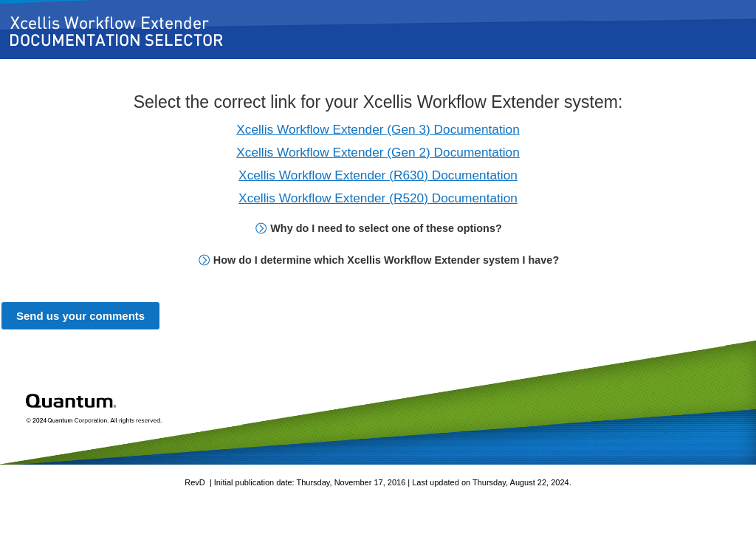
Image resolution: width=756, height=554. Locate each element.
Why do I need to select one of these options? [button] (378, 228)
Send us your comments (80, 316)
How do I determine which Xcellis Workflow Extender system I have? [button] (379, 260)
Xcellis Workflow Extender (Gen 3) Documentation (378, 129)
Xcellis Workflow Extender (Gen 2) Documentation (378, 152)
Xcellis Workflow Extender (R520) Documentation (378, 198)
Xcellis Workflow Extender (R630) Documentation (378, 175)
